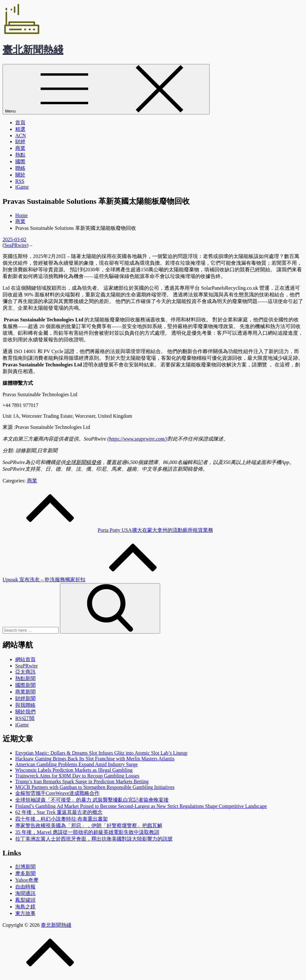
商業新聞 (25, 692)
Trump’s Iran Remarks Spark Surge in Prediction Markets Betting (82, 781)
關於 (20, 175)
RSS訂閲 (25, 718)
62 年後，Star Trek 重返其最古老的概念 (59, 812)
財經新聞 (25, 698)
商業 (20, 148)
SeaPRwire (15, 245)
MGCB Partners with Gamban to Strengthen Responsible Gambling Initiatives (95, 787)
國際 (20, 161)
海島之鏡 (25, 907)
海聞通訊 (25, 893)
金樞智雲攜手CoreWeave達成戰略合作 (57, 793)
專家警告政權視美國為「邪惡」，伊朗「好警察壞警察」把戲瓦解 (89, 825)
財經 (20, 142)
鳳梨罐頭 (25, 900)
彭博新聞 (25, 867)
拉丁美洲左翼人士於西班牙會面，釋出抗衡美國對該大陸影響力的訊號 (94, 839)
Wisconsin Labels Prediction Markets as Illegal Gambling (74, 770)
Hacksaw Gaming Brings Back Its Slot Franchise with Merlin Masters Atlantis (95, 759)
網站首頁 (25, 659)
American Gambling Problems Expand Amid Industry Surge (76, 764)
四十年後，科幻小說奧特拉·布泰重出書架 (62, 819)
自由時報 (25, 887)
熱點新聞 (25, 678)
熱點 (20, 155)
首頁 (20, 122)
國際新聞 (25, 685)
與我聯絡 (25, 705)
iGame (22, 187)
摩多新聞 (25, 873)
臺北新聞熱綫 (33, 50)
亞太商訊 (25, 672)
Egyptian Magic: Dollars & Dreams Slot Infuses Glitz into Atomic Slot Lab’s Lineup (101, 753)
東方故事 (25, 913)
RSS (20, 181)
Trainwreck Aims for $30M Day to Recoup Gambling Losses (77, 776)
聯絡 (20, 168)
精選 (20, 129)
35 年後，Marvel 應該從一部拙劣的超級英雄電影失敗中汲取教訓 (87, 832)
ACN (21, 135)
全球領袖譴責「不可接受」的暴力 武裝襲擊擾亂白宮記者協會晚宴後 (92, 800)
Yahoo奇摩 (27, 880)
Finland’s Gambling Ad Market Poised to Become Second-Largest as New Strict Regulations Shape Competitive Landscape (141, 806)
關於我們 (25, 712)
